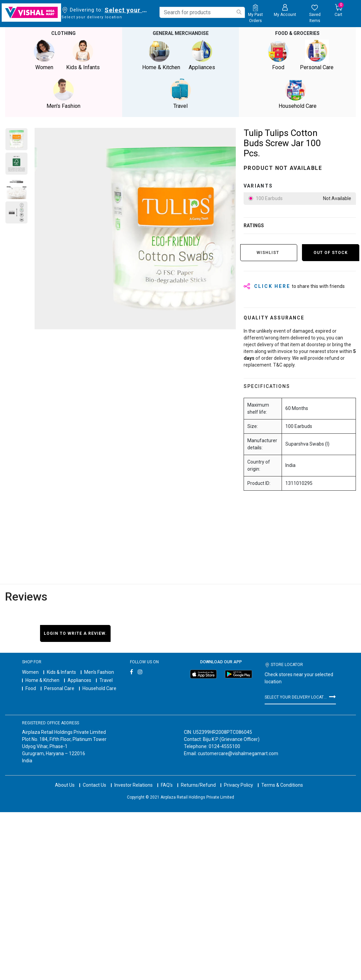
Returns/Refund (198, 785)
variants (258, 186)
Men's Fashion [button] (63, 94)
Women (30, 672)
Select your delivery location (127, 10)
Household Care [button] (298, 94)
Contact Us (94, 785)
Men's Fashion (99, 672)
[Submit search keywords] (239, 12)
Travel (106, 680)
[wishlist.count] (315, 14)
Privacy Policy (239, 785)
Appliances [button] (202, 55)
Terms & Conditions (282, 785)
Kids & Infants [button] (83, 55)
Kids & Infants (61, 672)
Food (31, 688)
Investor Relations (134, 785)
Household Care (99, 688)
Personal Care (59, 688)
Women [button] (44, 55)
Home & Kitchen (42, 680)
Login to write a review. (75, 633)
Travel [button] (180, 94)
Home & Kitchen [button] (161, 55)
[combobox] (202, 12)
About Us (65, 785)
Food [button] (278, 55)
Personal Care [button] (317, 55)
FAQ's (167, 785)
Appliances (79, 680)
